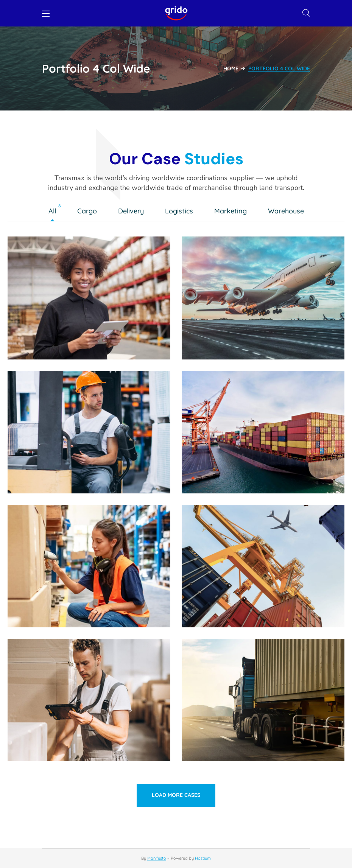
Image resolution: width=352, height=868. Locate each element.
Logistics (181, 212)
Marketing (232, 212)
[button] (306, 13)
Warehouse (288, 212)
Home (231, 68)
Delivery (133, 212)
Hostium (203, 858)
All (54, 212)
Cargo (89, 212)
